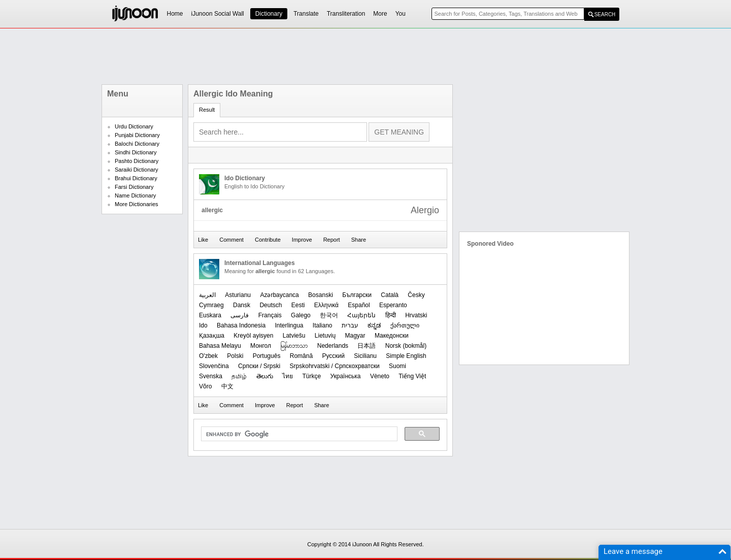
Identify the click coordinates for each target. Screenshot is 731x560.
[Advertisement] (365, 56)
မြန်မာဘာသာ (294, 346)
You (401, 14)
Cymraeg (211, 305)
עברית (350, 325)
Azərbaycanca (279, 295)
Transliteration (346, 14)
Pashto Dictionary (137, 161)
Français (270, 315)
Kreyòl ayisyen (253, 336)
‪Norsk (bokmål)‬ (406, 346)
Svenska (211, 376)
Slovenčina (214, 366)
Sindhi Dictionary (136, 152)
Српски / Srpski (259, 366)
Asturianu (238, 295)
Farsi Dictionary (134, 187)
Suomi (397, 366)
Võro (205, 386)
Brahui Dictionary (136, 178)
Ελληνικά (326, 305)
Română (301, 356)
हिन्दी (391, 315)
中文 (227, 386)
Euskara (210, 315)
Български (357, 295)
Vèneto (380, 376)
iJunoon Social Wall (218, 14)
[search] (298, 434)
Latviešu (294, 336)
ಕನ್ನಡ (374, 325)
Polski (235, 356)
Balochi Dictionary (137, 144)
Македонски (392, 336)
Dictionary (269, 14)
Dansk (242, 305)
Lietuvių (325, 336)
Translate (306, 14)
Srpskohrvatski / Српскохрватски (335, 366)
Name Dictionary (135, 195)
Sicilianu (365, 356)
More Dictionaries (137, 204)
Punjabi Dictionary (137, 135)
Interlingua (289, 325)
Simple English (406, 356)
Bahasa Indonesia (241, 325)
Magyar (355, 336)
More (380, 14)
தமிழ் (239, 376)
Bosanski (321, 295)
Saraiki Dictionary (137, 170)
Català (390, 295)
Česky (416, 295)
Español (359, 305)
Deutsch (271, 305)
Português (267, 356)
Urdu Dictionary (134, 126)
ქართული (405, 325)
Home (175, 14)
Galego (301, 315)
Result (207, 110)
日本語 (367, 346)
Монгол (261, 346)
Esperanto (393, 305)
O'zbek (208, 356)
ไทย (288, 376)
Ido (203, 325)
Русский (333, 356)
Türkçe (311, 376)
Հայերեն (361, 315)
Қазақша (212, 336)
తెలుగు (265, 376)
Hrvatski (416, 315)
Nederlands (333, 346)
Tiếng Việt (412, 376)
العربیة (207, 295)
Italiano (323, 325)
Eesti (298, 305)
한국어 (329, 315)
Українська (345, 376)
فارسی (240, 315)
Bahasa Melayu (220, 346)
